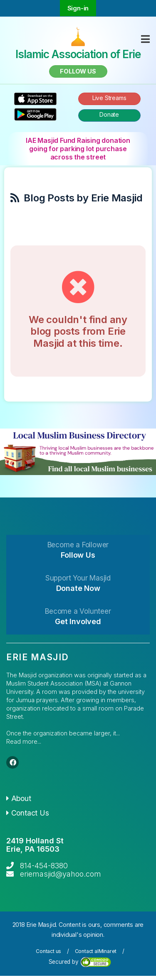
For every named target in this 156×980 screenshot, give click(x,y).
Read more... (24, 741)
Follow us (78, 71)
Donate (109, 114)
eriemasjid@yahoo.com (61, 874)
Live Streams (109, 98)
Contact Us (28, 813)
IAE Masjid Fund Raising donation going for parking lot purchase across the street (78, 149)
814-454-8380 (44, 866)
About (19, 798)
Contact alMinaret (96, 951)
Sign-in (78, 8)
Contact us (48, 951)
